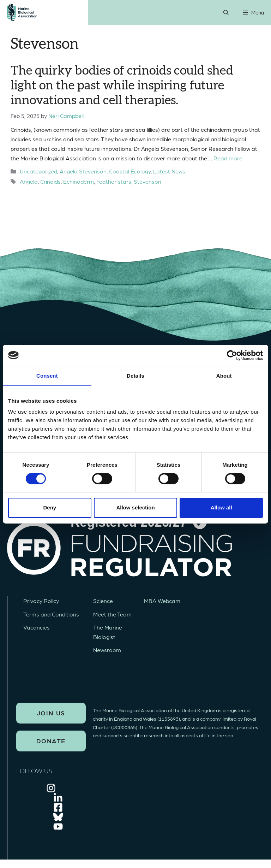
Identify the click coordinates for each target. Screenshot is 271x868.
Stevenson (147, 181)
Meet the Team (112, 614)
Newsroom (107, 650)
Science (103, 601)
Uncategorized (38, 171)
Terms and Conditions (51, 614)
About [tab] (224, 375)
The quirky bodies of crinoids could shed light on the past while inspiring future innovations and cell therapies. (122, 86)
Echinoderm (79, 181)
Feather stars (114, 181)
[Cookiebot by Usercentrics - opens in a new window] (232, 355)
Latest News (169, 171)
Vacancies (37, 627)
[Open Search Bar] (226, 12)
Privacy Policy (41, 601)
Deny (50, 507)
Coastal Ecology (130, 171)
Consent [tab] (47, 375)
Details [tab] (135, 375)
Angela (29, 181)
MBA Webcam (162, 601)
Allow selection (135, 507)
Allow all (221, 507)
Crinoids (50, 181)
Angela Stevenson (83, 171)
